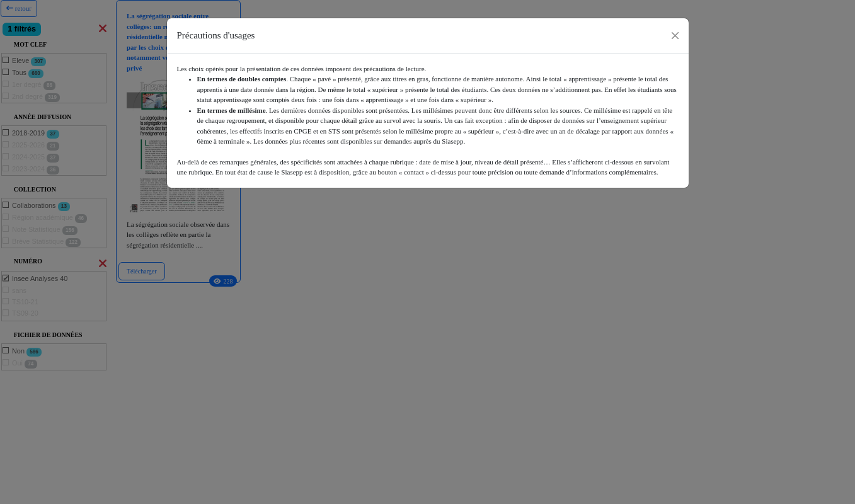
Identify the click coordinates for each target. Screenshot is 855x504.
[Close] (675, 36)
